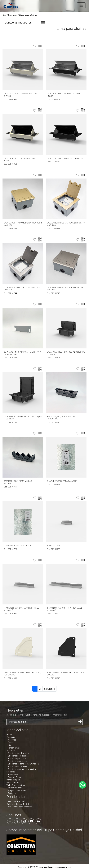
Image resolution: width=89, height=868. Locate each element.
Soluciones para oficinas (18, 758)
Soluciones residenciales (18, 753)
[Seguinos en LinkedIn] (38, 821)
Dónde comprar (13, 780)
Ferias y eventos (15, 748)
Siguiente (50, 689)
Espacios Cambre (15, 777)
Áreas (10, 743)
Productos (13, 15)
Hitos (10, 745)
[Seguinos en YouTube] (31, 821)
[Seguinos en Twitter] (17, 821)
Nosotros (12, 740)
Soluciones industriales (18, 766)
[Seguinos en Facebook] (10, 821)
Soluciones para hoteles (18, 761)
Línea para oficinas (28, 15)
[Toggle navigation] (81, 5)
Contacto (12, 793)
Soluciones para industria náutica (22, 769)
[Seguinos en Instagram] (24, 821)
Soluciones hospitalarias (18, 756)
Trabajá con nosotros (16, 785)
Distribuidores (13, 782)
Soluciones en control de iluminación (23, 764)
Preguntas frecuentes (17, 790)
